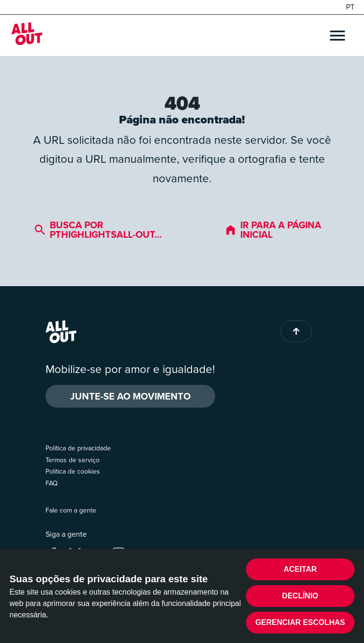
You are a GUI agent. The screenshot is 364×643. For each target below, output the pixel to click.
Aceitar (300, 569)
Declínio (300, 596)
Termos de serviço (73, 460)
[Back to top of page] (296, 331)
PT (350, 7)
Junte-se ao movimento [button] (130, 396)
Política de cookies (73, 471)
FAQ (52, 483)
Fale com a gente (71, 510)
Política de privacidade (78, 448)
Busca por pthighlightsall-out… (98, 230)
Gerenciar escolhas (300, 622)
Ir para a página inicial (273, 230)
